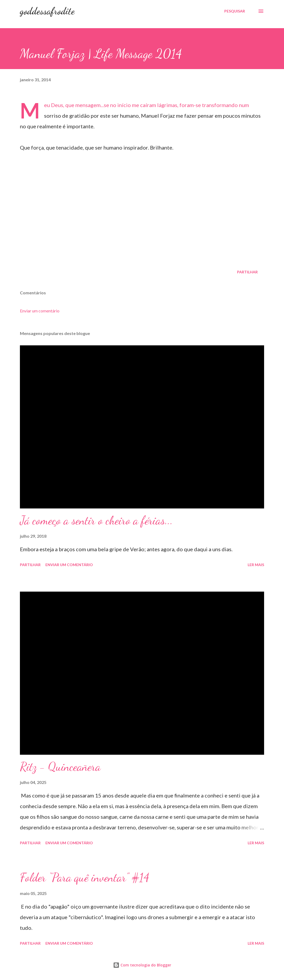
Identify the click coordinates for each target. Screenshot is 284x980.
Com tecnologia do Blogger (142, 965)
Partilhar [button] (247, 272)
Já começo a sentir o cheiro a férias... (96, 520)
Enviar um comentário (40, 311)
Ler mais (256, 565)
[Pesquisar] (235, 11)
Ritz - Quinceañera (60, 767)
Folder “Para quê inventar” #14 (85, 877)
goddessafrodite (47, 11)
